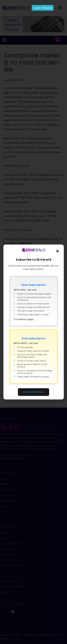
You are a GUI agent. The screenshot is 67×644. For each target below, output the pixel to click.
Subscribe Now (33, 392)
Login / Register (43, 8)
